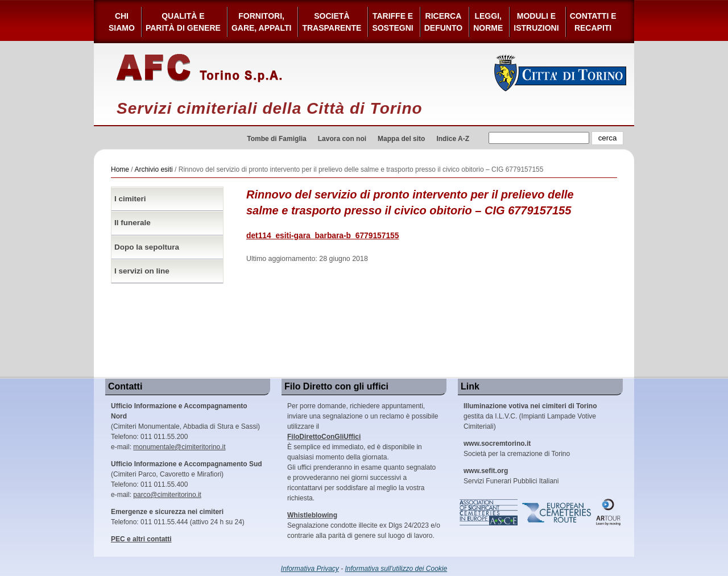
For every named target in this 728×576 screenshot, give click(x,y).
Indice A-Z (453, 139)
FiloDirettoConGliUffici (324, 437)
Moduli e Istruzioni (536, 22)
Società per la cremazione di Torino (517, 449)
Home (120, 169)
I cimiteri (130, 199)
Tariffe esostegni (392, 22)
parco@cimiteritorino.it (167, 495)
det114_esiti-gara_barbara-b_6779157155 (322, 236)
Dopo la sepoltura (147, 247)
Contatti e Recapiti (593, 22)
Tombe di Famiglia (276, 139)
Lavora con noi (342, 139)
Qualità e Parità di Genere (183, 22)
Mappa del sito (401, 139)
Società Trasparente (332, 22)
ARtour (609, 512)
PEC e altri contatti (141, 539)
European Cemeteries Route (557, 512)
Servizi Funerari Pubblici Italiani (511, 476)
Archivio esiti (153, 169)
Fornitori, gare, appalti (262, 22)
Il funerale (133, 223)
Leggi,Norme (488, 22)
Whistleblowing (312, 515)
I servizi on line (142, 271)
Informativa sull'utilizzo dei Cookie (396, 569)
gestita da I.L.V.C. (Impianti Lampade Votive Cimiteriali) (530, 416)
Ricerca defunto (443, 22)
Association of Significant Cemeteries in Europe (489, 512)
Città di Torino (561, 73)
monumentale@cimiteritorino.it (179, 447)
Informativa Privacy (310, 569)
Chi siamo (122, 22)
